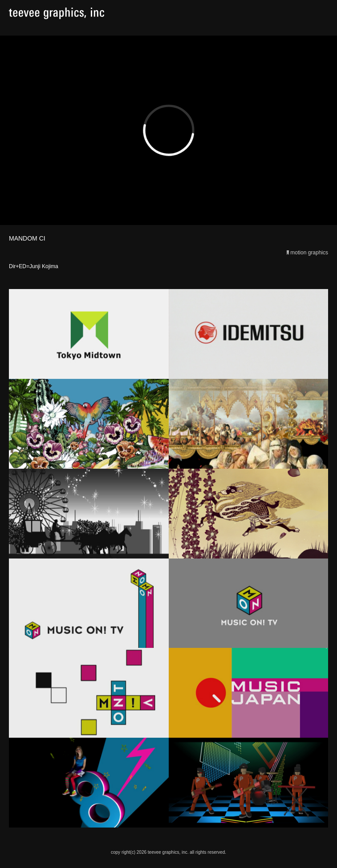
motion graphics (309, 253)
